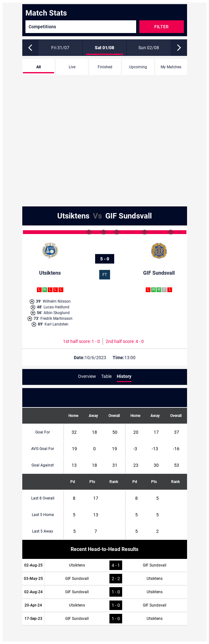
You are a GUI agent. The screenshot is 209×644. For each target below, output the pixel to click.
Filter (161, 27)
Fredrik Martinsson (50, 319)
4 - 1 (116, 565)
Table (106, 376)
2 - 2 (116, 579)
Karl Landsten (50, 324)
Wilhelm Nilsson (50, 301)
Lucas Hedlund (50, 307)
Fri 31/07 (60, 48)
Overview (87, 376)
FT (105, 275)
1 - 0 (116, 592)
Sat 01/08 (104, 48)
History (124, 376)
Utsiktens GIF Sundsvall (104, 216)
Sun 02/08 (149, 48)
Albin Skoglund (50, 313)
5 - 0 (105, 259)
